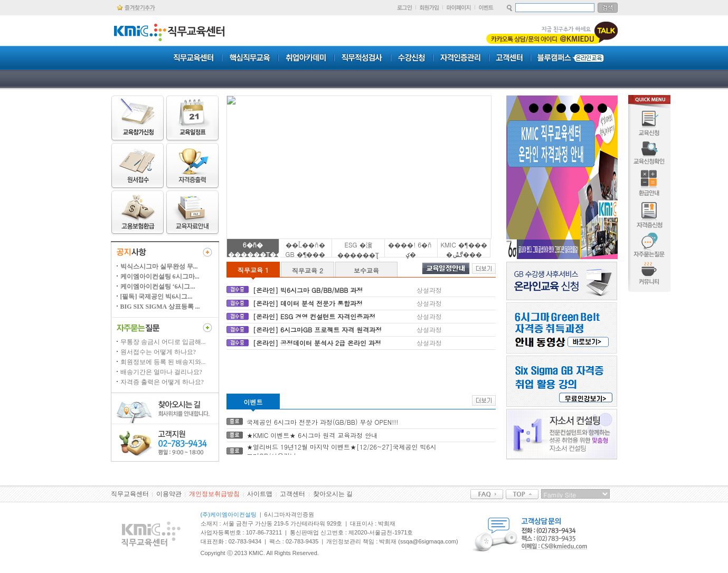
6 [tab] (602, 108)
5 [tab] (589, 108)
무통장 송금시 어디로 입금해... (163, 342)
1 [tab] (534, 108)
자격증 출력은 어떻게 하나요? (162, 382)
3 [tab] (561, 108)
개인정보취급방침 (214, 494)
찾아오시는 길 (333, 494)
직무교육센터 (130, 494)
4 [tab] (575, 108)
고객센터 (292, 494)
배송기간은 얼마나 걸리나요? (161, 372)
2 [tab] (547, 108)
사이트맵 (260, 494)
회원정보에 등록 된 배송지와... (163, 362)
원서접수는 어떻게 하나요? (158, 352)
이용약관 (169, 494)
